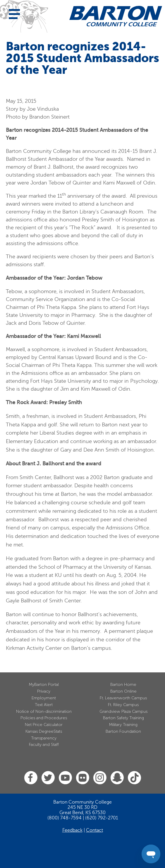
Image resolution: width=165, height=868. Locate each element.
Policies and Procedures (44, 718)
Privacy (44, 691)
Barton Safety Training (123, 718)
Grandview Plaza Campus (123, 711)
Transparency (44, 738)
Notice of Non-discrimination (44, 711)
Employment (44, 698)
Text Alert (44, 705)
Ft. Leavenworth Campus (123, 698)
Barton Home (123, 685)
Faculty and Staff (44, 745)
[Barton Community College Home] (116, 16)
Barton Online (123, 691)
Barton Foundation (123, 731)
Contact (94, 830)
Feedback (72, 830)
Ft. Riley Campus (123, 705)
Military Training (123, 725)
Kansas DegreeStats (44, 731)
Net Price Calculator (44, 725)
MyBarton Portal (44, 685)
